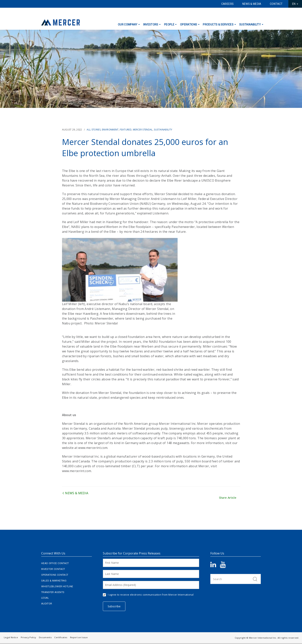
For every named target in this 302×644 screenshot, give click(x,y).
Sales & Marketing (54, 581)
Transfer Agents (53, 592)
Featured (126, 130)
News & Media (252, 4)
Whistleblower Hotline (57, 586)
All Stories (94, 130)
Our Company (128, 25)
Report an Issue (79, 637)
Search (255, 579)
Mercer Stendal (143, 130)
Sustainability (250, 25)
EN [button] (295, 4)
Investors (151, 25)
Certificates (61, 637)
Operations (189, 25)
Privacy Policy (29, 637)
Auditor (47, 604)
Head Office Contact (55, 563)
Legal (45, 598)
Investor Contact (53, 569)
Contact (276, 4)
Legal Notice (11, 637)
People (169, 25)
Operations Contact (55, 575)
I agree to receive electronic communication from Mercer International (151, 595)
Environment (110, 130)
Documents (45, 637)
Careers (227, 4)
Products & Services (218, 25)
